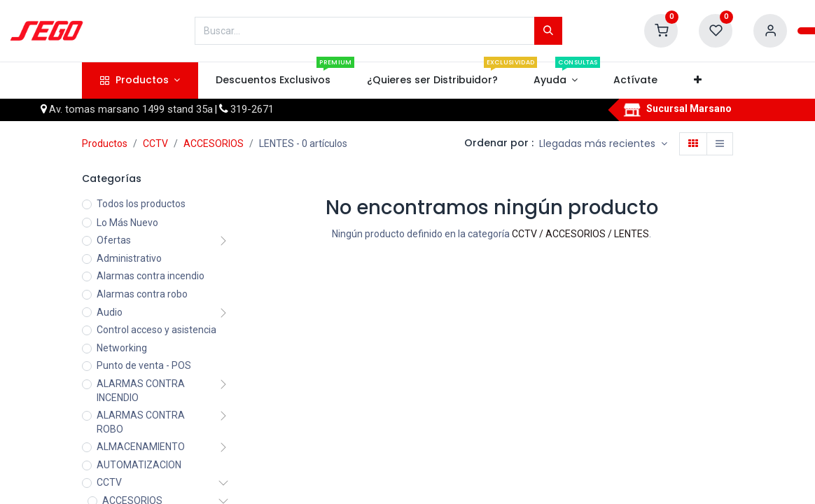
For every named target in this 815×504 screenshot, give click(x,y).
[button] (697, 80)
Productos (105, 143)
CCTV (155, 143)
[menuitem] (273, 80)
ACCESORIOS (214, 143)
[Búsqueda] (548, 31)
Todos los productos (141, 204)
